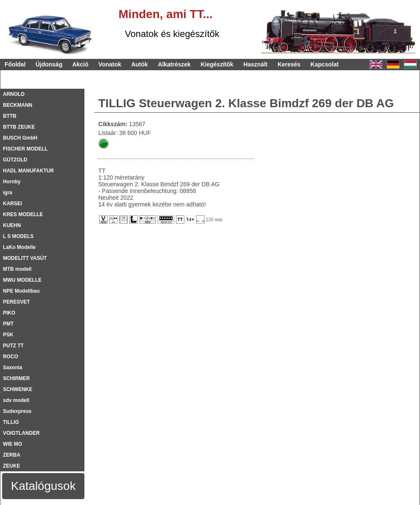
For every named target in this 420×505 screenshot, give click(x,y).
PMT (8, 324)
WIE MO (12, 444)
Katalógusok (43, 486)
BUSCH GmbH (20, 138)
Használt (255, 64)
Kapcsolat (324, 64)
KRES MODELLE (23, 214)
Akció (80, 64)
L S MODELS (18, 236)
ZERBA (12, 455)
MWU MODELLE (22, 280)
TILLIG (11, 422)
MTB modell (17, 269)
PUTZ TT (13, 346)
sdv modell (16, 400)
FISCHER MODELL (25, 149)
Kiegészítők (217, 64)
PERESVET (16, 302)
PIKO (9, 313)
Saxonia (13, 368)
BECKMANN (18, 105)
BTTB (10, 116)
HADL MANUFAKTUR (28, 171)
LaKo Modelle (19, 247)
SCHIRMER (16, 378)
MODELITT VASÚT (25, 258)
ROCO (10, 357)
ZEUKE (12, 466)
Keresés (289, 64)
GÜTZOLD (15, 160)
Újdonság (49, 64)
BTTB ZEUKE (19, 127)
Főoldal (15, 64)
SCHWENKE (18, 389)
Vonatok (110, 64)
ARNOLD (14, 94)
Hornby (12, 182)
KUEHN (12, 225)
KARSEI (12, 204)
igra (8, 193)
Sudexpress (17, 411)
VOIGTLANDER (21, 433)
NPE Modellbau (21, 291)
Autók (139, 64)
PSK (8, 335)
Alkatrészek (174, 64)
